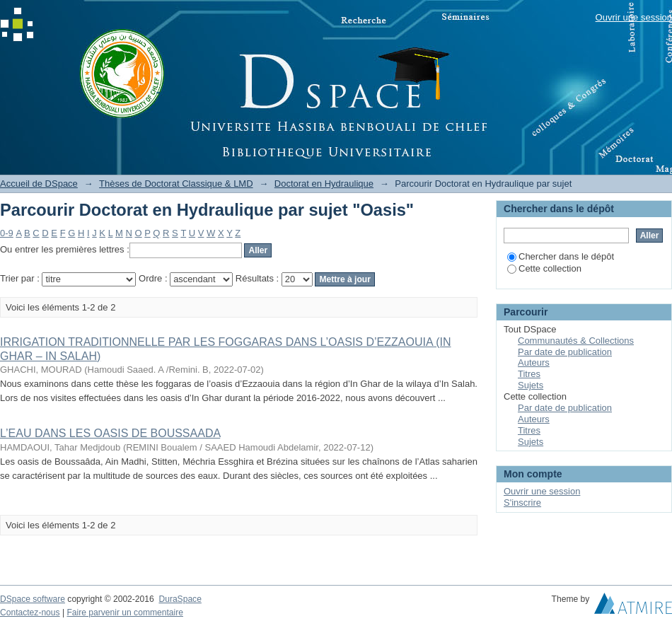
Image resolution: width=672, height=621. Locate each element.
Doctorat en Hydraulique (324, 184)
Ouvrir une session (634, 17)
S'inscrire (522, 503)
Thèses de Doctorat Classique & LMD (176, 184)
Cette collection (544, 268)
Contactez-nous (30, 613)
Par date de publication (565, 352)
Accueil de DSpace (39, 184)
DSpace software (33, 599)
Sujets (531, 385)
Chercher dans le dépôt (561, 256)
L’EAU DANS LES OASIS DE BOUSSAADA (110, 433)
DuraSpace (180, 599)
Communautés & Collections (576, 341)
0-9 (7, 233)
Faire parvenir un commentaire (124, 613)
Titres (529, 374)
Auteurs (534, 362)
